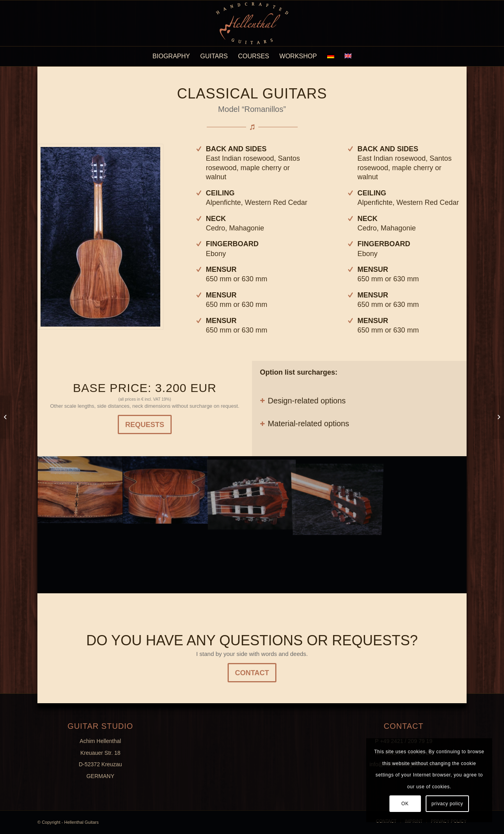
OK (405, 804)
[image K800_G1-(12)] (166, 490)
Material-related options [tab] (305, 424)
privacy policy (447, 804)
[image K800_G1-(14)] (80, 490)
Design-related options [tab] (303, 401)
